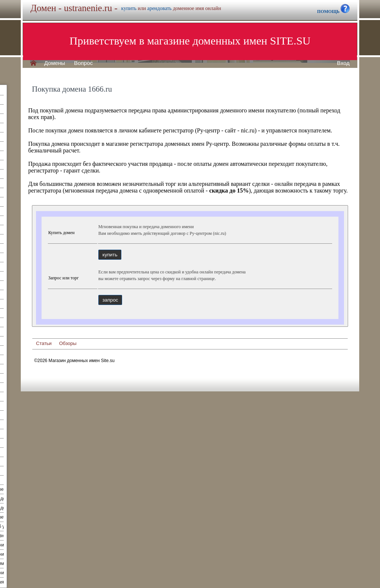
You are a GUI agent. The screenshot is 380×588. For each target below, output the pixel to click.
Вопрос (83, 63)
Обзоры (68, 343)
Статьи (44, 343)
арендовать (160, 8)
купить (129, 8)
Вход (343, 63)
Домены (55, 63)
